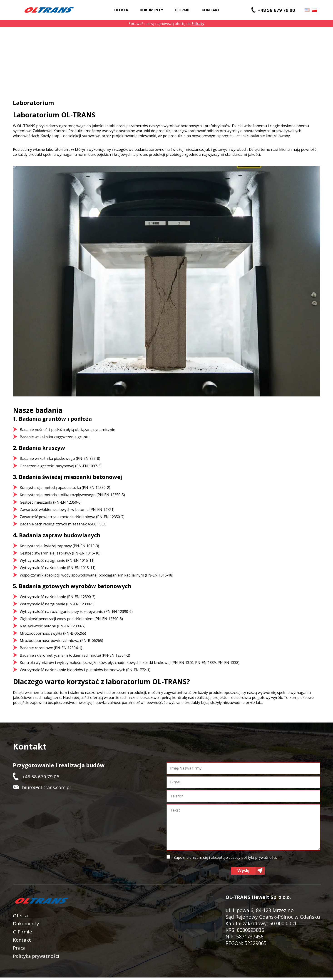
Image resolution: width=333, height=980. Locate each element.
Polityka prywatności (37, 958)
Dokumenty (151, 10)
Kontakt (211, 10)
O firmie (182, 10)
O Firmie (23, 933)
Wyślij (243, 871)
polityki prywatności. (259, 857)
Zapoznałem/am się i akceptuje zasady (225, 857)
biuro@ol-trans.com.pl (46, 787)
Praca (19, 950)
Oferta (121, 10)
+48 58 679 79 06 (41, 777)
